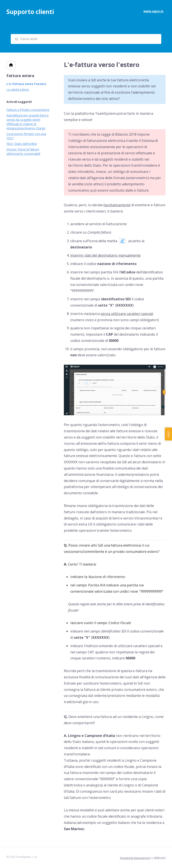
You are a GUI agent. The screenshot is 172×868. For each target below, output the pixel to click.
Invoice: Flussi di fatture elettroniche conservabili (23, 151)
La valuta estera (18, 89)
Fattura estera (20, 76)
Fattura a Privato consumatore (28, 110)
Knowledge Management (135, 858)
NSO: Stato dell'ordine (22, 144)
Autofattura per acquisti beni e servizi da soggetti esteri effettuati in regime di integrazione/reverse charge (28, 122)
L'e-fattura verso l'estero (26, 84)
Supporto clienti (30, 12)
